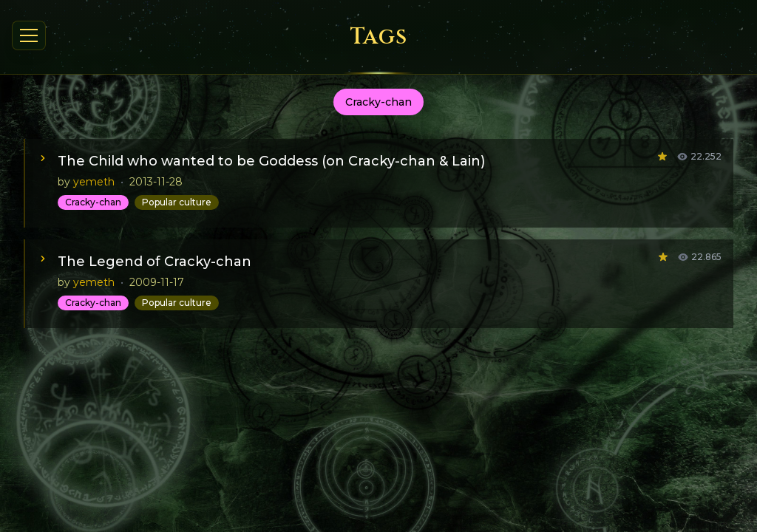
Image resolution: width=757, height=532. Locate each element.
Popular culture (177, 202)
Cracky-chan (93, 202)
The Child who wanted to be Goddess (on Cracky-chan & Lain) (271, 161)
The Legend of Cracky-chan (155, 262)
